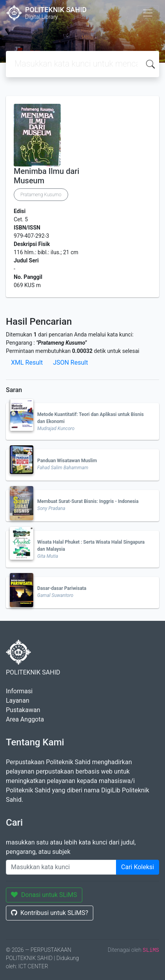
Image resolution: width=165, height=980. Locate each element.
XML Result (27, 363)
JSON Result (70, 363)
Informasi (19, 691)
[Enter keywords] (61, 867)
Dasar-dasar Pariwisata (62, 588)
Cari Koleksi (138, 867)
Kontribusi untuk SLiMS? (50, 913)
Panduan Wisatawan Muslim (67, 461)
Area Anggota (25, 719)
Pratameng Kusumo (41, 195)
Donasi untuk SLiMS (44, 895)
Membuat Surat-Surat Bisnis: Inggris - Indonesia (88, 501)
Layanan (18, 701)
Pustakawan (23, 710)
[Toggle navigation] (148, 13)
